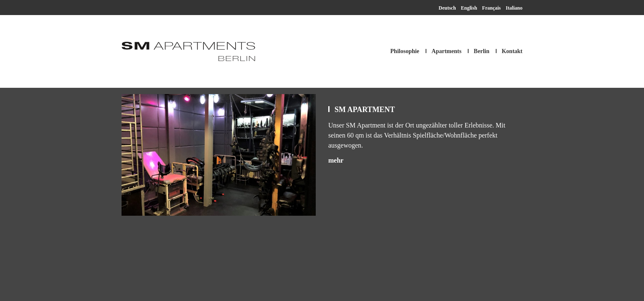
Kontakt (512, 51)
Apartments (446, 51)
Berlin (481, 51)
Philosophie (405, 51)
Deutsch (447, 8)
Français (491, 8)
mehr (336, 160)
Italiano (514, 8)
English (469, 8)
